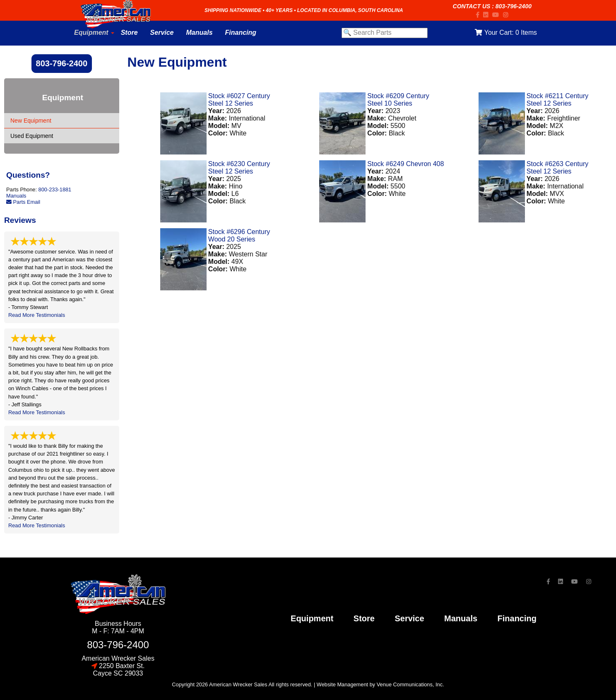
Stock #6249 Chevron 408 (405, 164)
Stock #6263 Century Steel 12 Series (557, 168)
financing (517, 618)
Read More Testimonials (37, 315)
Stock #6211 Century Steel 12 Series (557, 100)
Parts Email (23, 202)
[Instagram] (508, 15)
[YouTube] (498, 15)
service (409, 618)
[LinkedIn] (488, 15)
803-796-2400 (514, 6)
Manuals (16, 196)
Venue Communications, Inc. (410, 684)
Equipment (312, 618)
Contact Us (472, 6)
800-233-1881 (55, 189)
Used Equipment (32, 136)
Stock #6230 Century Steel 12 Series (239, 168)
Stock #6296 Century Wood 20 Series (239, 235)
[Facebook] (480, 15)
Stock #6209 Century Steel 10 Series (398, 100)
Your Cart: (506, 33)
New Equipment (31, 121)
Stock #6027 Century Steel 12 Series (239, 100)
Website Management (342, 684)
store (364, 618)
